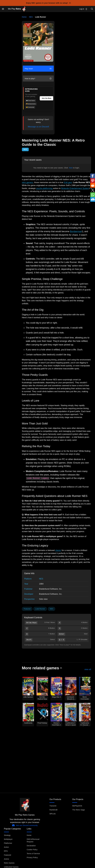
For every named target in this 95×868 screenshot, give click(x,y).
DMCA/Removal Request (33, 840)
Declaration (31, 846)
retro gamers (28, 182)
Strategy (7, 835)
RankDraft (53, 810)
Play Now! (38, 69)
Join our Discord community (25, 825)
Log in (83, 9)
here (71, 168)
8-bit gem (68, 182)
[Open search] (92, 9)
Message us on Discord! (38, 127)
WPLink (53, 814)
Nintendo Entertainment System (75, 188)
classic (58, 550)
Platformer (8, 843)
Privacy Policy (32, 857)
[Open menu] (3, 9)
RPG (6, 851)
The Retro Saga (78, 810)
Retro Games (9, 863)
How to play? (38, 79)
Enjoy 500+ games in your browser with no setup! (49, 3)
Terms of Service (33, 854)
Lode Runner (40, 609)
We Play (17, 9)
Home (24, 17)
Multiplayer (8, 839)
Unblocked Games (11, 867)
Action (6, 847)
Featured (27, 609)
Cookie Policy (32, 850)
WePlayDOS (77, 806)
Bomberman (76, 231)
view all (88, 669)
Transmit (53, 806)
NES (31, 17)
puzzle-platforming (44, 188)
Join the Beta (47, 98)
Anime (6, 859)
